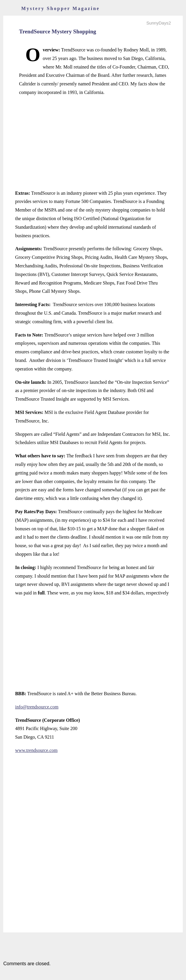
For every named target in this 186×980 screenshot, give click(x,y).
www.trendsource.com (36, 750)
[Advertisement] (93, 143)
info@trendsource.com (37, 707)
